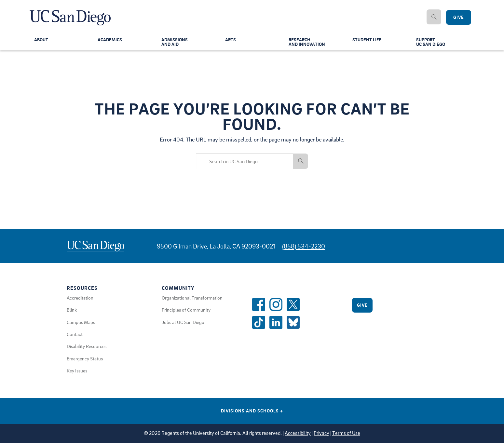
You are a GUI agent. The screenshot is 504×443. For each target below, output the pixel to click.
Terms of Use (346, 433)
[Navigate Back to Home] (70, 13)
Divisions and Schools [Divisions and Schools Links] (252, 411)
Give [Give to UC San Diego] (459, 17)
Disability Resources (87, 346)
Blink (72, 310)
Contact (75, 334)
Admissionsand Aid (175, 43)
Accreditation (80, 298)
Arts (231, 40)
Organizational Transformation (192, 298)
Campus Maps (81, 322)
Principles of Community (186, 310)
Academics (110, 40)
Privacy (321, 433)
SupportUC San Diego (431, 43)
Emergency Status (85, 358)
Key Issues (77, 370)
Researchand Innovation (307, 43)
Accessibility (298, 433)
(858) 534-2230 (304, 246)
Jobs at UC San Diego (183, 322)
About (42, 40)
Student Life (367, 40)
